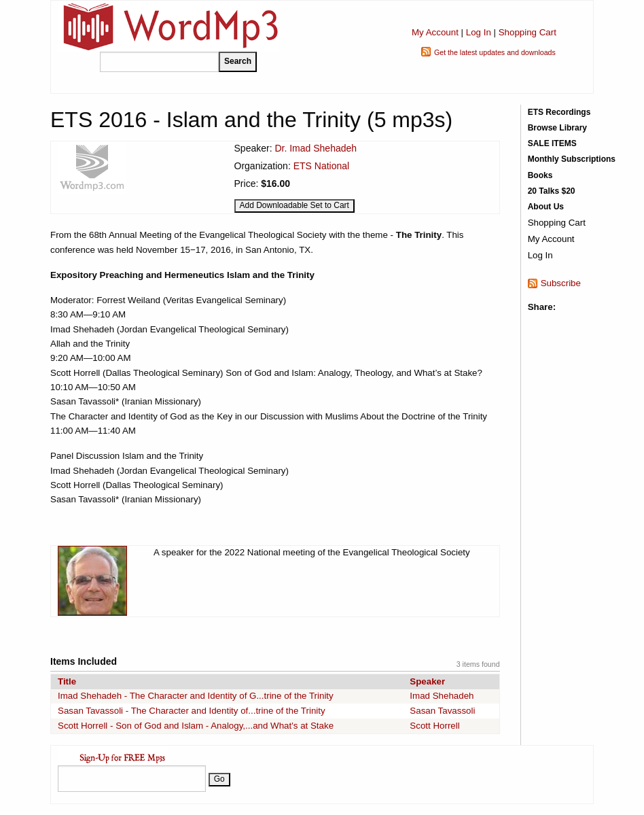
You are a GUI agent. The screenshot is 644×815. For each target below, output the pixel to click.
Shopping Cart (527, 32)
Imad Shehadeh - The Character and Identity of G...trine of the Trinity (196, 696)
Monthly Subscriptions (572, 159)
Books (540, 175)
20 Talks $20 (552, 191)
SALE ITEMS (552, 143)
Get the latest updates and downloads (495, 52)
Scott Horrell (434, 726)
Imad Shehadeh (442, 696)
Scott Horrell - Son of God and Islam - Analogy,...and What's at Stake (196, 726)
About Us (546, 207)
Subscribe (561, 283)
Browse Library (557, 128)
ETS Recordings (559, 112)
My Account (435, 32)
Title (67, 681)
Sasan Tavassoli (442, 711)
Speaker (427, 681)
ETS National (321, 166)
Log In (479, 32)
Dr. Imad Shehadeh (316, 148)
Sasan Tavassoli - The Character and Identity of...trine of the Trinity (192, 711)
